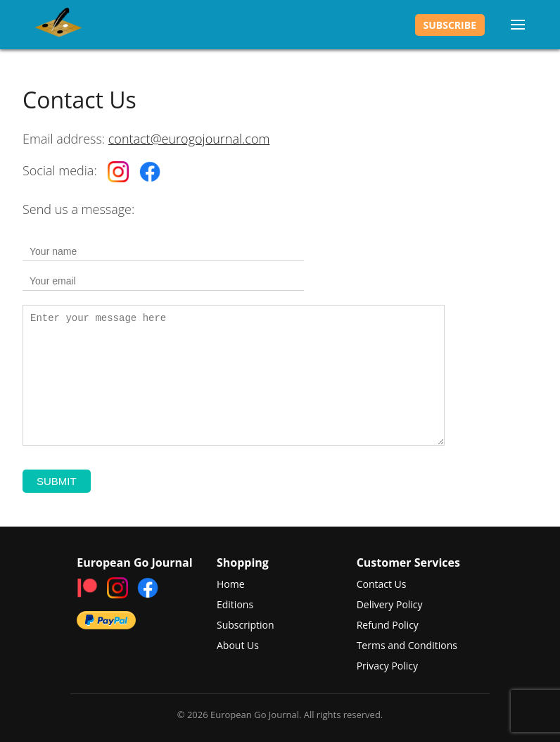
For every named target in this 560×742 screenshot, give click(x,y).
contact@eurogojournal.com (189, 139)
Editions (235, 604)
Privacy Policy (387, 666)
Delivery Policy (390, 604)
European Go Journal (58, 25)
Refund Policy (388, 625)
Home (231, 584)
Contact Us (382, 584)
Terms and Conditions (407, 645)
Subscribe (450, 25)
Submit (57, 481)
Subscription (246, 625)
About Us (238, 645)
